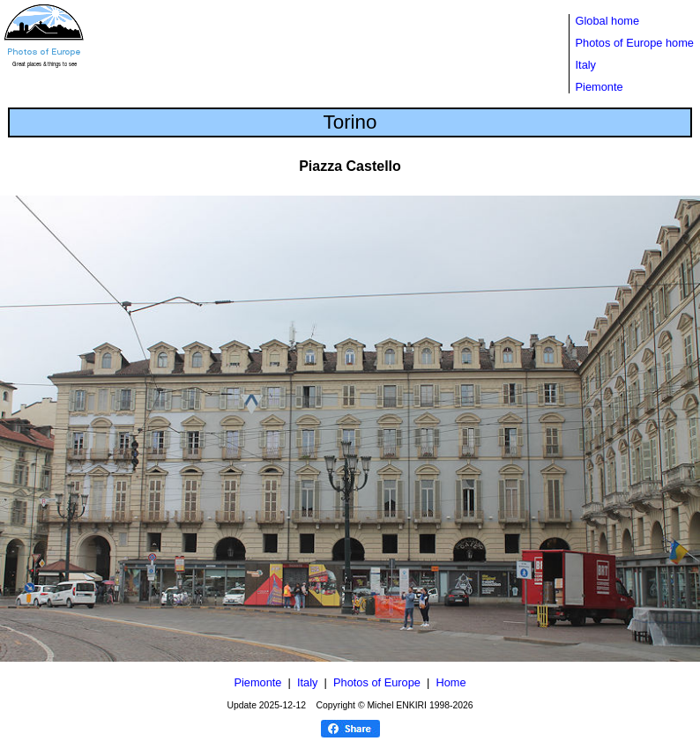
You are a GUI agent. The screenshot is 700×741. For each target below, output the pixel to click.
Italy (586, 65)
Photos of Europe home (635, 43)
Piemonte (599, 87)
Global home (608, 21)
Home (451, 682)
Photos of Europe (377, 682)
